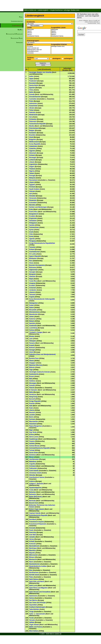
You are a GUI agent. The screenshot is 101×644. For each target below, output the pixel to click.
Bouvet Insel (34, 503)
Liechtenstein (34, 459)
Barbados (33, 494)
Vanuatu (32, 620)
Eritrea (32, 435)
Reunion (32, 412)
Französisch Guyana (36, 522)
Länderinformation (17, 21)
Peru (31, 261)
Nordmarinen (34, 573)
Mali (31, 379)
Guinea (32, 330)
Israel (31, 232)
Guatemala (33, 326)
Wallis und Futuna (36, 627)
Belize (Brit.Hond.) (36, 497)
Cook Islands (34, 471)
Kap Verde (33, 432)
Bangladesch (34, 214)
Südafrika (33, 149)
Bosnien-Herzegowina (37, 265)
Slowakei (32, 196)
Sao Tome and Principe (37, 603)
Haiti (31, 406)
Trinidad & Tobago (36, 332)
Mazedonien (33, 314)
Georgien (32, 272)
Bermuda (32, 501)
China (31, 90)
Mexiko (32, 126)
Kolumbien (33, 203)
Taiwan (32, 173)
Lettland (32, 160)
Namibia (32, 323)
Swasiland (33, 424)
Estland (32, 249)
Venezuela (33, 198)
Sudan (31, 305)
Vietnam (32, 191)
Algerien (39, 34)
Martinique (33, 548)
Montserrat (33, 559)
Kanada (32, 94)
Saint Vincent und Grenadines (40, 592)
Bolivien (32, 348)
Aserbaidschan (35, 252)
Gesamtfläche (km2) (39, 51)
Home (21, 17)
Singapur (32, 363)
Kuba (31, 209)
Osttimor (32, 381)
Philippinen (33, 223)
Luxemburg (33, 328)
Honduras (33, 394)
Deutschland (34, 85)
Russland (33, 83)
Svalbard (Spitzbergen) (37, 607)
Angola (32, 297)
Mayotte (32, 553)
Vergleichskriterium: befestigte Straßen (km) (65, 10)
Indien (31, 76)
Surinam (32, 419)
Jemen (32, 317)
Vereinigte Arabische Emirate (40, 372)
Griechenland (34, 128)
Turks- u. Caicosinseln (37, 614)
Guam (31, 530)
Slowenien (33, 200)
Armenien (33, 288)
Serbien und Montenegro (38, 207)
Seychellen (33, 605)
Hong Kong (33, 397)
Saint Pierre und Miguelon (38, 588)
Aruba (31, 490)
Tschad (32, 450)
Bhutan (32, 336)
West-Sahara (34, 631)
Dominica (33, 455)
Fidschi (32, 388)
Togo (31, 370)
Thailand (32, 169)
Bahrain (32, 367)
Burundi (32, 399)
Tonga (31, 612)
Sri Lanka (33, 254)
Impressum (19, 42)
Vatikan (32, 622)
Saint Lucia (33, 586)
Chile (31, 234)
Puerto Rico (33, 212)
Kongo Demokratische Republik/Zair (42, 243)
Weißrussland (34, 142)
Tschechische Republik (37, 124)
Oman (31, 263)
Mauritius (32, 550)
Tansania (32, 295)
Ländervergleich (43, 10)
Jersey (32, 539)
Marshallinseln (34, 546)
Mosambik (33, 310)
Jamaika (32, 537)
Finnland (32, 187)
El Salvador (33, 390)
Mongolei (32, 274)
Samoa (32, 598)
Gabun (32, 308)
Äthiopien (33, 341)
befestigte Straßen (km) (62, 47)
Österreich (33, 121)
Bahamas (32, 492)
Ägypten (39, 31)
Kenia (31, 236)
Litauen (32, 162)
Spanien (32, 88)
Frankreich (33, 81)
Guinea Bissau (34, 446)
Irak (30, 194)
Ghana (31, 361)
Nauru (31, 562)
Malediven (33, 462)
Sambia (32, 225)
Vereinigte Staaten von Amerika (40, 72)
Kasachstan (33, 106)
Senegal (32, 350)
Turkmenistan (34, 227)
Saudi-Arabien (34, 189)
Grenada (32, 528)
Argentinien (33, 164)
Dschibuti (33, 519)
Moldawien (33, 258)
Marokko (32, 205)
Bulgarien (33, 139)
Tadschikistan (34, 609)
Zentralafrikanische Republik (39, 448)
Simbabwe (33, 221)
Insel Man (33, 535)
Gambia (32, 444)
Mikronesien (34, 555)
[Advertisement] (12, 87)
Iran (31, 117)
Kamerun (32, 319)
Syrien (31, 230)
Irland (31, 137)
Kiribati (32, 541)
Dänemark (33, 153)
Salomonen (33, 596)
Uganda (32, 239)
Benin (31, 417)
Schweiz (32, 155)
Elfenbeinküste (34, 312)
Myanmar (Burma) (36, 365)
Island (31, 352)
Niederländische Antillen (38, 566)
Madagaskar (33, 303)
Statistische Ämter (17, 38)
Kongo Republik (35, 401)
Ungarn (32, 167)
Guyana (32, 441)
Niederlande (33, 115)
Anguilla (32, 464)
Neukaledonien (34, 564)
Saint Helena (34, 579)
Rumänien (33, 133)
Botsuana (33, 267)
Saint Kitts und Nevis (37, 582)
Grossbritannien (35, 97)
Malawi (32, 321)
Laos (31, 339)
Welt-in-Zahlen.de (30, 10)
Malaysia (32, 178)
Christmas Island (35, 473)
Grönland (32, 466)
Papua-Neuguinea (35, 426)
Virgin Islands (34, 625)
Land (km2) (39, 53)
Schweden (33, 119)
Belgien (32, 130)
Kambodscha (34, 374)
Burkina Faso (34, 358)
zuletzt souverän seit (39, 48)
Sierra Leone (34, 437)
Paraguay (33, 241)
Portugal (32, 176)
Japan (31, 79)
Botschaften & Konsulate (14, 34)
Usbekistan (33, 146)
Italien (31, 92)
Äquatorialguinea (35, 488)
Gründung (39, 47)
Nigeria (32, 171)
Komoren (32, 544)
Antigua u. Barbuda (36, 484)
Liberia (32, 410)
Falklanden (33, 468)
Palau (31, 577)
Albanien (39, 33)
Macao (31, 457)
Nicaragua (33, 383)
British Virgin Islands (37, 509)
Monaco (32, 557)
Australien (33, 99)
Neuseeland (33, 180)
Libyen (32, 182)
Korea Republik (35, 144)
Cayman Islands (35, 513)
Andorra (32, 481)
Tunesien (32, 247)
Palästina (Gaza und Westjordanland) (42, 354)
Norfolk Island (34, 575)
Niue (31, 570)
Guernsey (33, 532)
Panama (32, 343)
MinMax (20, 30)
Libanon (32, 292)
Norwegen (33, 158)
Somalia (32, 385)
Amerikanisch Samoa (39, 36)
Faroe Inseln (34, 453)
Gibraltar (32, 475)
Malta (31, 392)
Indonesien (33, 103)
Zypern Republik (35, 256)
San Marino (33, 600)
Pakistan (32, 112)
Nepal (31, 279)
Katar (31, 408)
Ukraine (32, 108)
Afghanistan (39, 30)
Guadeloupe (33, 439)
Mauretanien (34, 421)
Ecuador (32, 285)
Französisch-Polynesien (38, 524)
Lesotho (32, 415)
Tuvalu (32, 618)
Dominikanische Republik (38, 515)
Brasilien (32, 135)
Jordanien (33, 290)
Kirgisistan (33, 218)
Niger (31, 430)
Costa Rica (33, 281)
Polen (31, 101)
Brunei (32, 376)
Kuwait (32, 345)
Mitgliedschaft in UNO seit (39, 50)
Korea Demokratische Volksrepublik (42, 299)
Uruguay (32, 283)
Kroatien (32, 216)
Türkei (31, 110)
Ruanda (32, 403)
